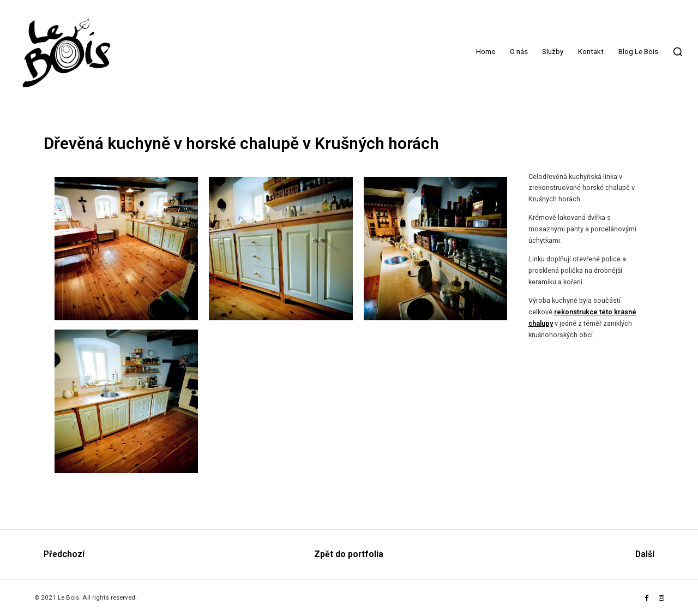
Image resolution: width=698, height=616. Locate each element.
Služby (553, 52)
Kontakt (591, 52)
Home (486, 52)
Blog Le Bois (638, 52)
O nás (519, 52)
